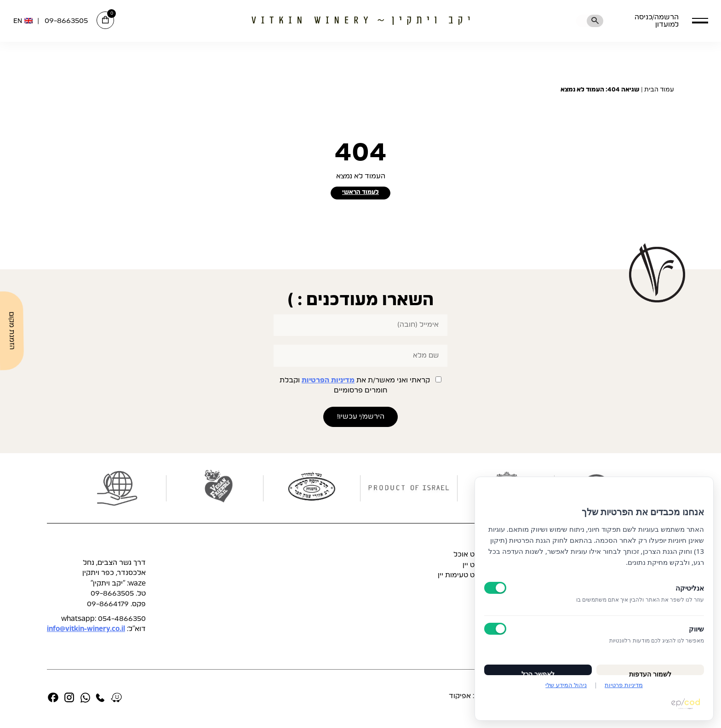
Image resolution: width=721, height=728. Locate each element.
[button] (700, 20)
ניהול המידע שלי (566, 685)
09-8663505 (66, 21)
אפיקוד (460, 699)
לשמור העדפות (650, 665)
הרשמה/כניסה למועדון (644, 21)
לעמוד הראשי (361, 194)
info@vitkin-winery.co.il (86, 632)
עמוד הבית (659, 90)
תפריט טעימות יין (464, 578)
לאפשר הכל (538, 665)
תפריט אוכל (472, 557)
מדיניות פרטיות (624, 685)
